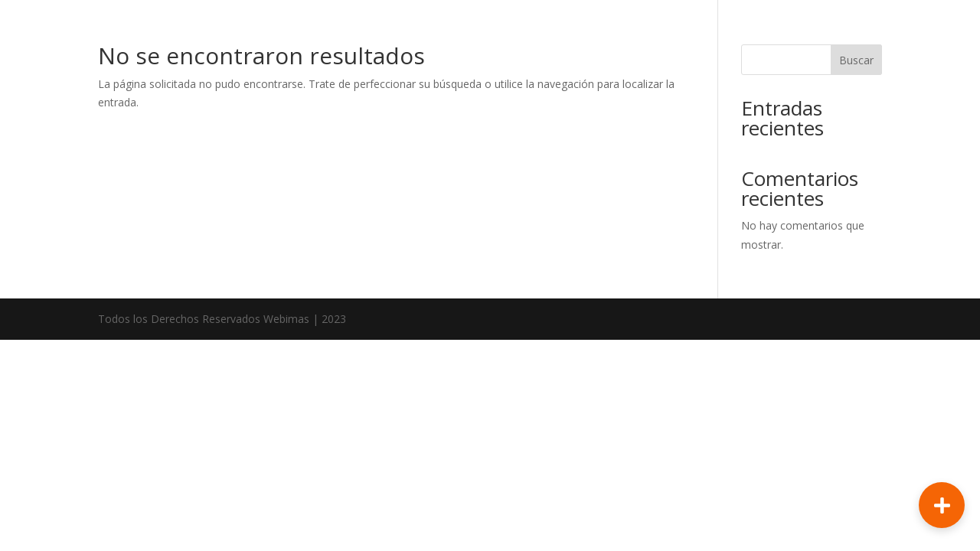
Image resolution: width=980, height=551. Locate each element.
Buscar (856, 60)
